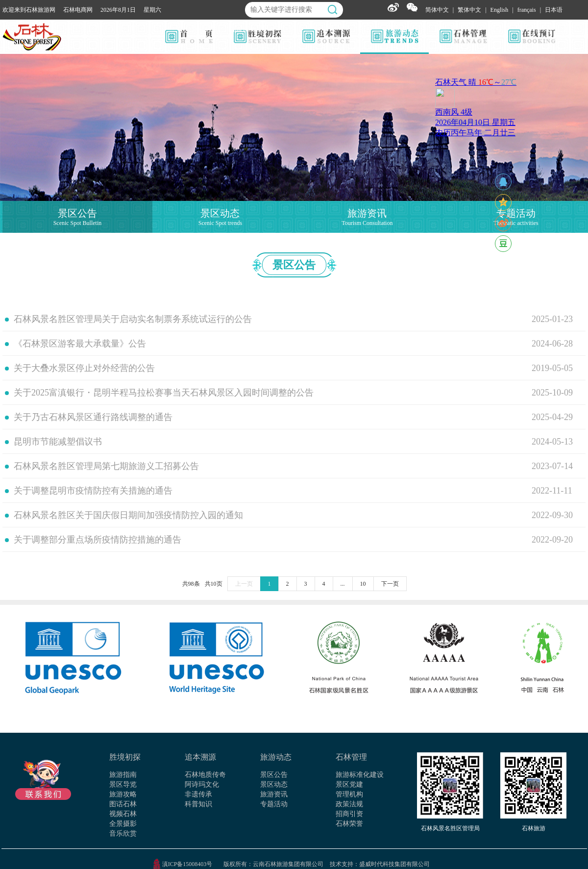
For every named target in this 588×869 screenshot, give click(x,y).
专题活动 (274, 804)
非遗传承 (198, 794)
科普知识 (198, 804)
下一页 (390, 584)
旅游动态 (276, 757)
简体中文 (437, 10)
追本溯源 (200, 757)
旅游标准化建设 (360, 775)
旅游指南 (123, 775)
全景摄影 (123, 824)
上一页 (244, 584)
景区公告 (274, 775)
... (343, 584)
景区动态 (274, 784)
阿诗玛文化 (202, 784)
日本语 (554, 10)
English (500, 10)
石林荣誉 (349, 824)
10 (363, 584)
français (527, 10)
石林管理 (351, 757)
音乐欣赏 (123, 833)
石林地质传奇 (205, 775)
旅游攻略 (123, 794)
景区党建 (349, 784)
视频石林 (123, 814)
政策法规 (349, 804)
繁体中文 (469, 10)
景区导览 (123, 784)
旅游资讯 (274, 794)
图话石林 (123, 804)
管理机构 (349, 794)
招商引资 (349, 814)
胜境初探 (125, 757)
